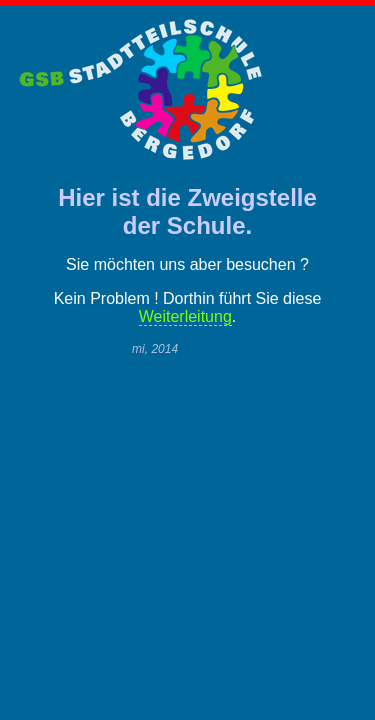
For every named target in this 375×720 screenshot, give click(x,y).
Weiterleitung (185, 316)
